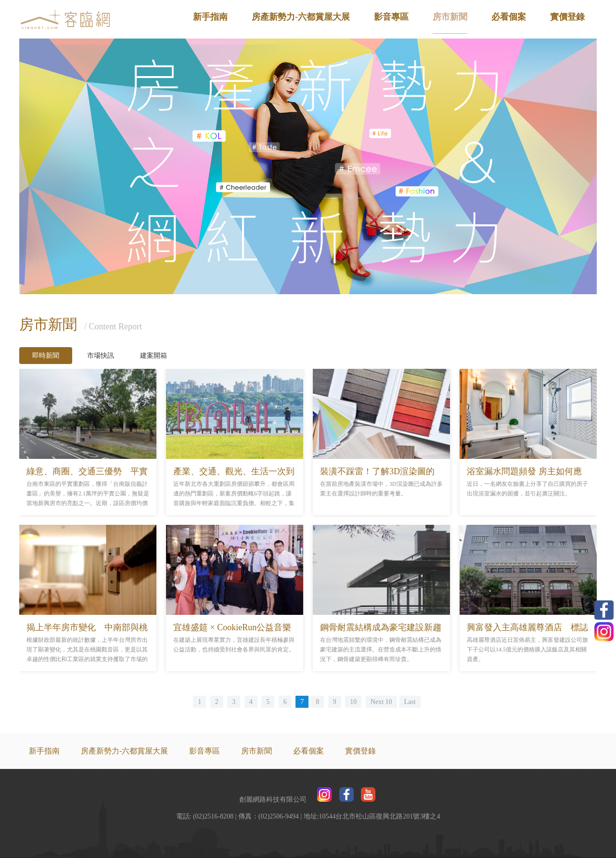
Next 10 (381, 702)
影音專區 (391, 17)
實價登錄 (567, 17)
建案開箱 (154, 356)
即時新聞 (46, 356)
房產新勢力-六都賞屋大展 (301, 17)
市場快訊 (101, 356)
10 (353, 702)
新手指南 (210, 17)
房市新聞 (450, 17)
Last (410, 702)
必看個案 (509, 17)
